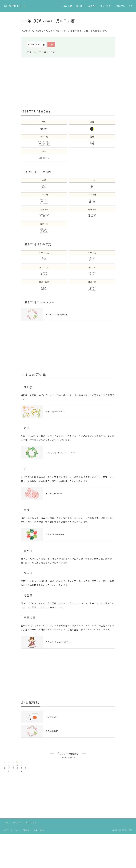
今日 (41, 51)
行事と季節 (67, 6)
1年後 (52, 51)
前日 (35, 51)
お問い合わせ (39, 848)
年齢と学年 (106, 6)
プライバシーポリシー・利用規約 (17, 848)
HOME (7, 840)
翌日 (46, 51)
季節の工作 (120, 6)
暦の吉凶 (93, 6)
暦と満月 (80, 6)
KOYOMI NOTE (15, 6)
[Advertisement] (68, 83)
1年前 (29, 51)
